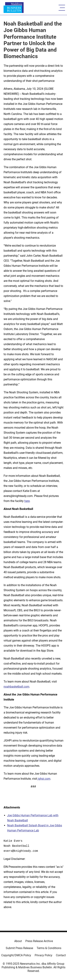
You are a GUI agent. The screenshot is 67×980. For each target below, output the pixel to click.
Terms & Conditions (49, 948)
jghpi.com (44, 779)
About (18, 941)
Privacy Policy (44, 955)
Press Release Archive (39, 941)
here (27, 501)
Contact (61, 955)
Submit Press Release (19, 948)
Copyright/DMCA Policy (16, 955)
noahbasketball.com (16, 687)
